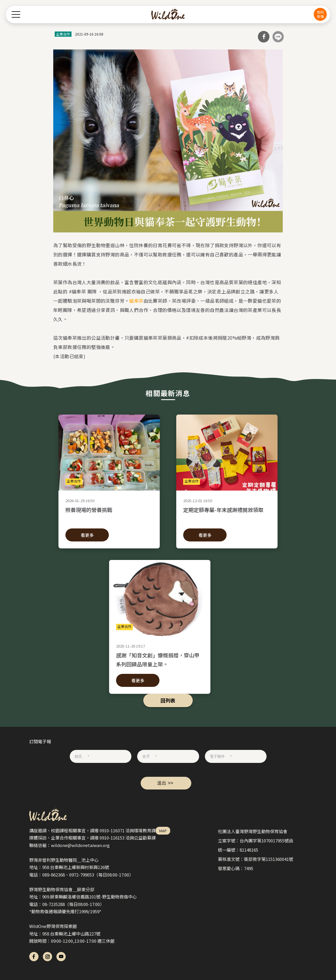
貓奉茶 (136, 301)
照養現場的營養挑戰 (109, 514)
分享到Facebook (264, 37)
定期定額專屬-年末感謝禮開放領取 (227, 514)
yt (61, 957)
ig (47, 957)
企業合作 (63, 34)
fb (34, 957)
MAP (163, 831)
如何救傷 (320, 14)
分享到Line (278, 37)
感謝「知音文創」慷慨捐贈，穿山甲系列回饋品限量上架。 (160, 659)
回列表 (168, 700)
